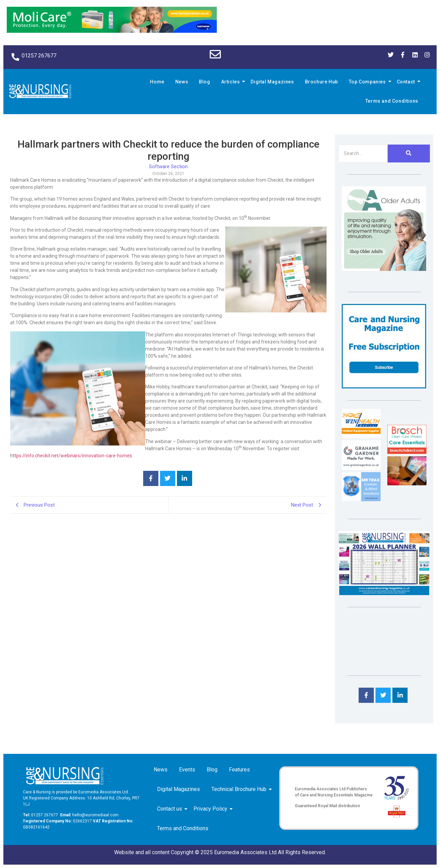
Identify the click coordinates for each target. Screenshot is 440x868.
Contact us (171, 809)
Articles (232, 82)
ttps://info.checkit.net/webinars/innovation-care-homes (72, 456)
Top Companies (368, 82)
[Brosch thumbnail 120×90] (407, 452)
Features (239, 770)
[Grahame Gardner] (361, 468)
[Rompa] (384, 269)
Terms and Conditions (392, 101)
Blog (204, 82)
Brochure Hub (321, 82)
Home (157, 82)
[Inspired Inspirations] (407, 483)
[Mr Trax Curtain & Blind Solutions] (361, 499)
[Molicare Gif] (112, 31)
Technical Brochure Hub (240, 789)
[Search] (363, 154)
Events (187, 770)
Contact (407, 82)
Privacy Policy (212, 809)
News (182, 82)
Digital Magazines (272, 82)
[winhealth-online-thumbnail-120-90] (361, 436)
